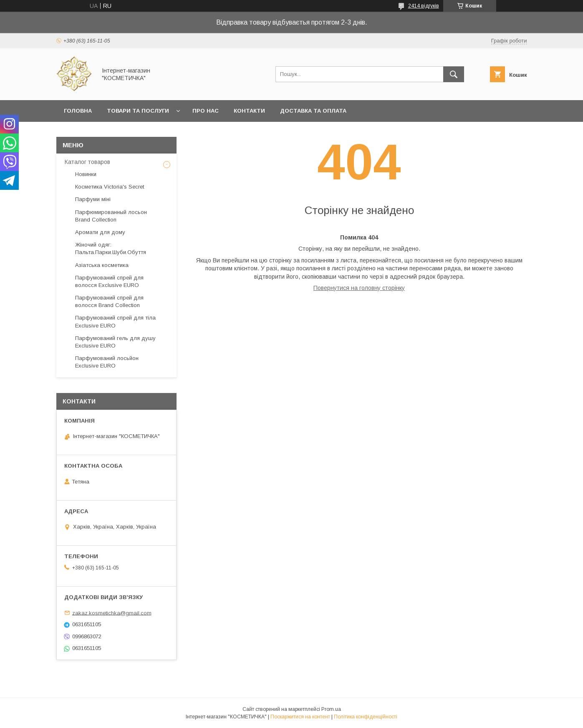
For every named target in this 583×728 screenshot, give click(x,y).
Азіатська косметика (102, 265)
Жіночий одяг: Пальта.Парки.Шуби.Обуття (111, 248)
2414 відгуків (424, 6)
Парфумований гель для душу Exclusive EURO (115, 342)
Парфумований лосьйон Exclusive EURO (107, 362)
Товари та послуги (138, 111)
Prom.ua (331, 709)
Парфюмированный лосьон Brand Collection (111, 216)
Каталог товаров (87, 162)
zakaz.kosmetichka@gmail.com (112, 613)
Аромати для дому (100, 232)
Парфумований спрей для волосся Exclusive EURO (109, 281)
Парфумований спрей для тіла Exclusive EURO (115, 321)
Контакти (249, 111)
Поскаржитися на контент (300, 717)
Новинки (86, 174)
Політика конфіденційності (366, 717)
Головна (78, 111)
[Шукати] (454, 74)
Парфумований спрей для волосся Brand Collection (109, 301)
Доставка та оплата (313, 111)
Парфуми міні (93, 199)
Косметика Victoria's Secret (110, 187)
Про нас (206, 111)
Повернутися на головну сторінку (359, 288)
